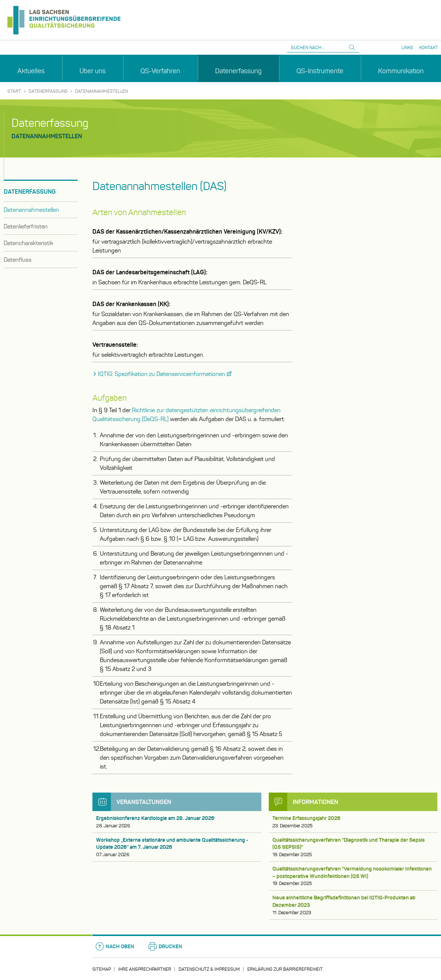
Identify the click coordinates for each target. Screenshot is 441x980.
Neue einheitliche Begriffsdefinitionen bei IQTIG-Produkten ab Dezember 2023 (353, 905)
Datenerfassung (48, 91)
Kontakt (429, 48)
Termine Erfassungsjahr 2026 (353, 822)
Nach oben (114, 946)
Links (407, 48)
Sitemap (102, 969)
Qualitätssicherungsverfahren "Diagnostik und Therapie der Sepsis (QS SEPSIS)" (353, 847)
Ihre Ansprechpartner (145, 969)
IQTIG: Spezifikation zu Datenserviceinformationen (162, 374)
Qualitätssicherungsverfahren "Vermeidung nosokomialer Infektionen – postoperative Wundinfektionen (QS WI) (353, 876)
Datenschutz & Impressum (209, 969)
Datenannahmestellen (101, 91)
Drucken (165, 946)
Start (14, 91)
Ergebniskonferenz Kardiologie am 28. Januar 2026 (177, 822)
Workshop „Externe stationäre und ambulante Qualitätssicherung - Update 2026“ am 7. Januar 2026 (177, 847)
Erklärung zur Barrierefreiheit (285, 969)
